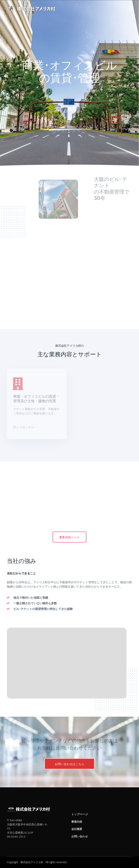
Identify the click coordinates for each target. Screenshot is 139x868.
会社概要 (77, 829)
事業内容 (77, 822)
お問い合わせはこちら (69, 764)
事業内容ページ (69, 537)
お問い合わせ (80, 836)
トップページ (80, 814)
